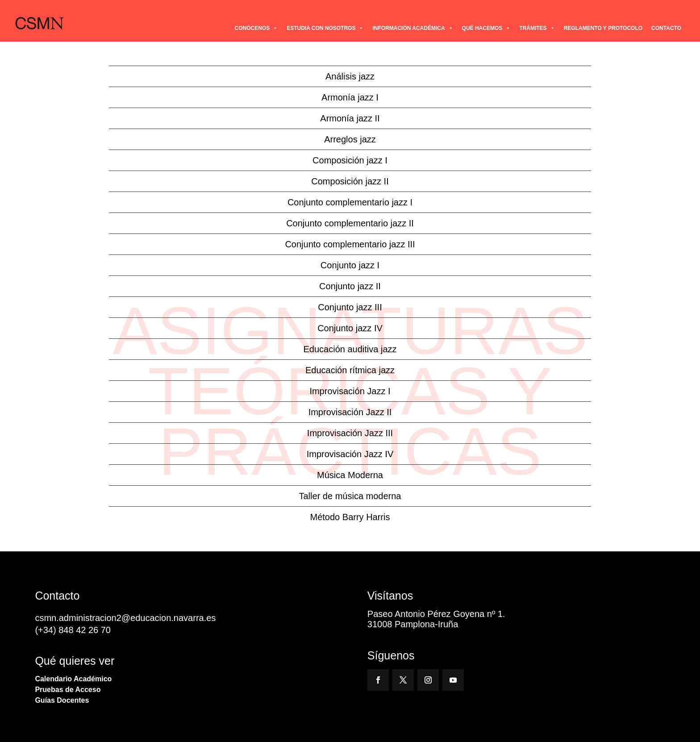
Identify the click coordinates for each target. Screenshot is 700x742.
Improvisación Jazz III (350, 433)
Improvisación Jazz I (350, 391)
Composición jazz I (350, 160)
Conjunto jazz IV (350, 328)
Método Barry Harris (350, 517)
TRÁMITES (537, 28)
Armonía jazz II (350, 118)
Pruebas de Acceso (68, 690)
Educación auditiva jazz (350, 349)
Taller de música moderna (350, 496)
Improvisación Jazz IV (350, 454)
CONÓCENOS (256, 28)
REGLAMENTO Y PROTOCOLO (603, 28)
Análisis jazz (350, 76)
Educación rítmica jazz (350, 370)
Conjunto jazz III (350, 307)
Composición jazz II (350, 181)
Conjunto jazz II (350, 286)
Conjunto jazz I (350, 265)
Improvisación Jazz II (350, 412)
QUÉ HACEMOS (486, 28)
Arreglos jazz (350, 139)
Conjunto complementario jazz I (350, 202)
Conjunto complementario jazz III (350, 244)
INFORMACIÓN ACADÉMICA (412, 28)
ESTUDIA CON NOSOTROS (325, 28)
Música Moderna (350, 475)
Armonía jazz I (350, 97)
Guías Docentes (62, 700)
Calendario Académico (73, 679)
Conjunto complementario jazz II (350, 223)
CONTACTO (666, 28)
